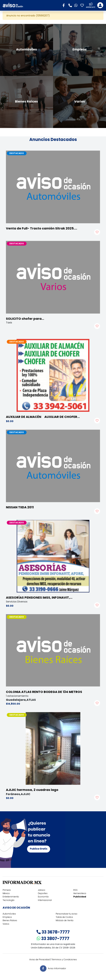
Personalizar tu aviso (67, 914)
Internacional (45, 900)
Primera (7, 890)
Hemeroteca (80, 893)
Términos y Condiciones (64, 959)
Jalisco (42, 890)
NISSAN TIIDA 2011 (20, 507)
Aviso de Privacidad (40, 959)
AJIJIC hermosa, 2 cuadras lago (32, 790)
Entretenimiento (11, 897)
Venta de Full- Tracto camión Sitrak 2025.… (42, 228)
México (6, 893)
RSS (75, 890)
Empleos (7, 917)
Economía (43, 897)
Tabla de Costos (64, 917)
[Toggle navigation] (100, 5)
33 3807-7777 (53, 939)
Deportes (43, 893)
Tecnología (8, 900)
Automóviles (9, 914)
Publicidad (80, 897)
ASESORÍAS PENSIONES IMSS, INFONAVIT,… (39, 597)
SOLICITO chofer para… (25, 319)
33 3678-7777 (53, 932)
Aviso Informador (57, 968)
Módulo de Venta (65, 920)
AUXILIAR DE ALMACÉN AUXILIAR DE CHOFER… (43, 417)
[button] (65, 5)
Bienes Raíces (10, 920)
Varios (6, 924)
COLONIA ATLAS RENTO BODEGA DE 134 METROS (44, 692)
